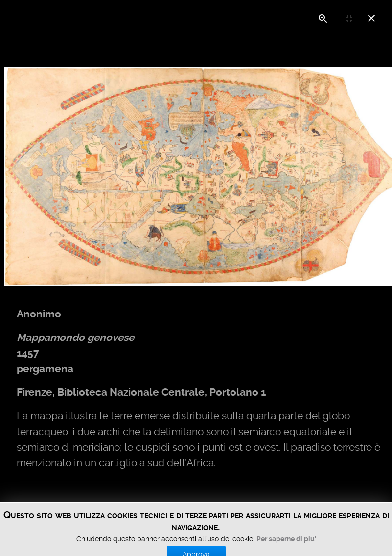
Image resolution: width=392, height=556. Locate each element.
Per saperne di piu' (286, 551)
